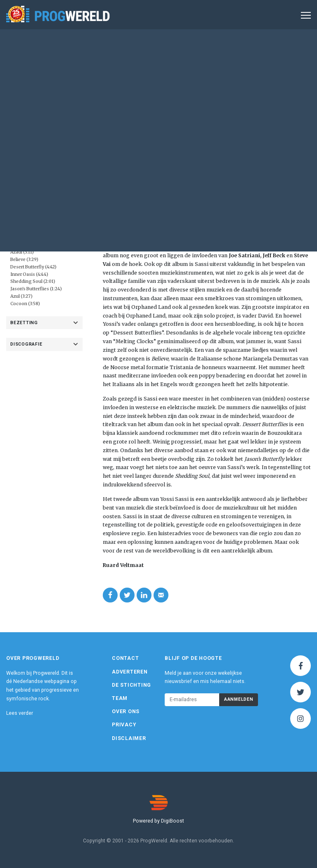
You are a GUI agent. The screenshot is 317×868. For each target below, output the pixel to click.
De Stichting (131, 685)
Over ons (126, 711)
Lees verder (20, 713)
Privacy (124, 725)
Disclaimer (129, 738)
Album (180, 84)
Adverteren (130, 672)
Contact (125, 658)
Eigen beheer (38, 182)
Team (120, 698)
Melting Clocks (218, 247)
